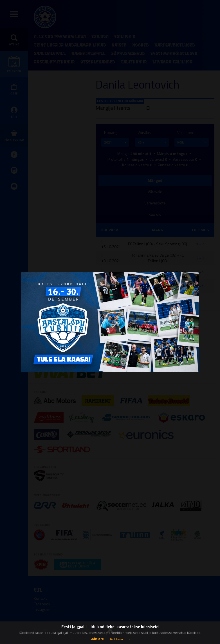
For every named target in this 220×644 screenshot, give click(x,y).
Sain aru (97, 639)
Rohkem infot (120, 639)
